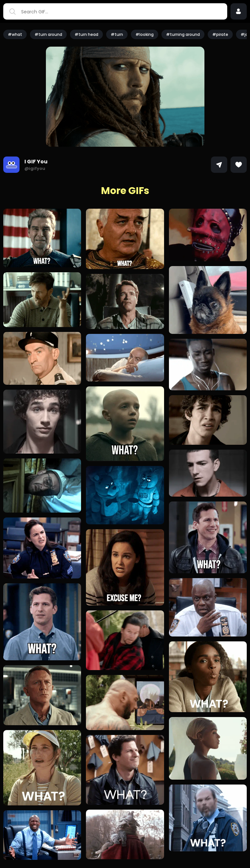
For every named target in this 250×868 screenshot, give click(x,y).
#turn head (86, 34)
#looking (145, 34)
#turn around (48, 34)
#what (15, 34)
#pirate (220, 34)
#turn (117, 34)
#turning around (183, 34)
